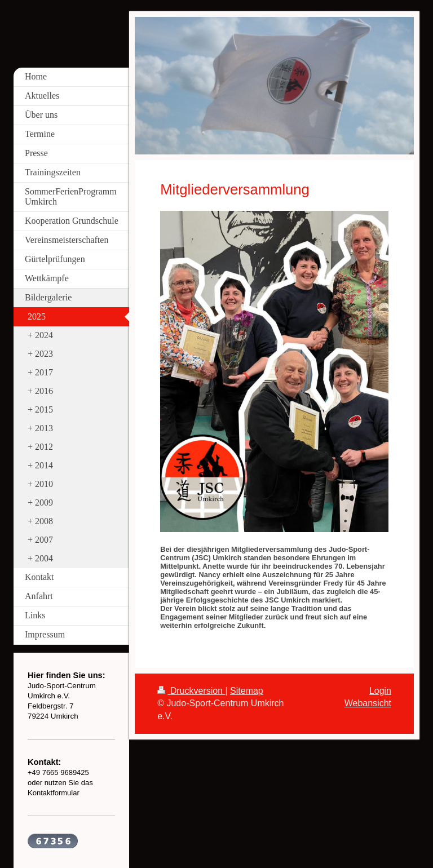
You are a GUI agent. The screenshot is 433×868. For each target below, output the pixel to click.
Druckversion (191, 691)
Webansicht (368, 703)
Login (380, 691)
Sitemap (247, 691)
